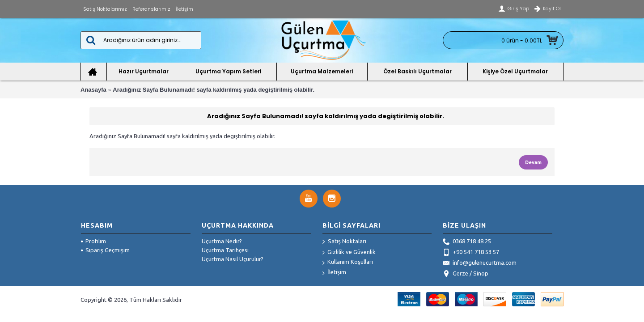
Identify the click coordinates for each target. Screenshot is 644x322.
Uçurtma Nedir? (222, 241)
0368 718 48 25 (467, 242)
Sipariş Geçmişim (105, 250)
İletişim (334, 273)
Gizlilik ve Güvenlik (349, 252)
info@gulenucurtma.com (480, 263)
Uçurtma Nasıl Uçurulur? (233, 259)
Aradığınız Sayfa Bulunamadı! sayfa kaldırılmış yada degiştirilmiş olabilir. (214, 90)
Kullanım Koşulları (348, 262)
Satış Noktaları (344, 242)
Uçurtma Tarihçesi (225, 250)
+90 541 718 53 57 (471, 253)
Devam (533, 162)
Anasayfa (93, 90)
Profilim (93, 241)
